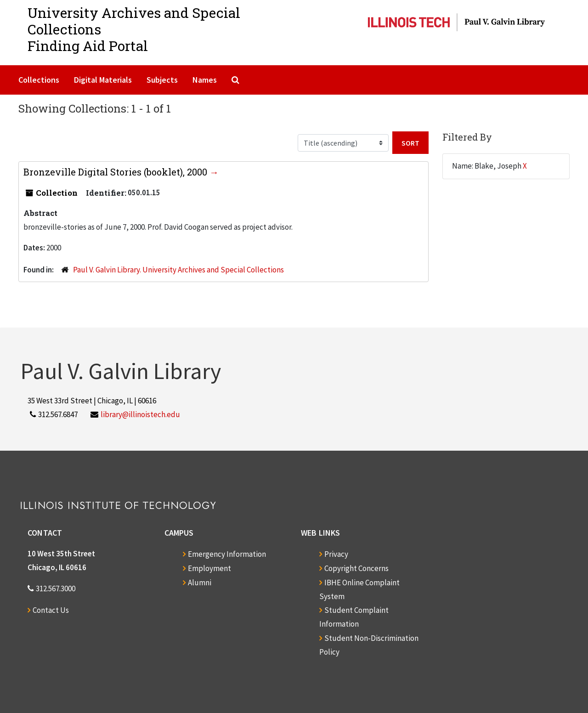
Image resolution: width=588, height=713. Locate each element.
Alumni (200, 583)
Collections (39, 80)
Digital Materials (103, 80)
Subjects (162, 80)
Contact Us (51, 610)
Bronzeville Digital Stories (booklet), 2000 (116, 172)
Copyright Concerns (356, 568)
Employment (209, 568)
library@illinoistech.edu (140, 414)
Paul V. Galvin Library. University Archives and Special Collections (178, 270)
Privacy (336, 554)
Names (205, 80)
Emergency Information (227, 554)
